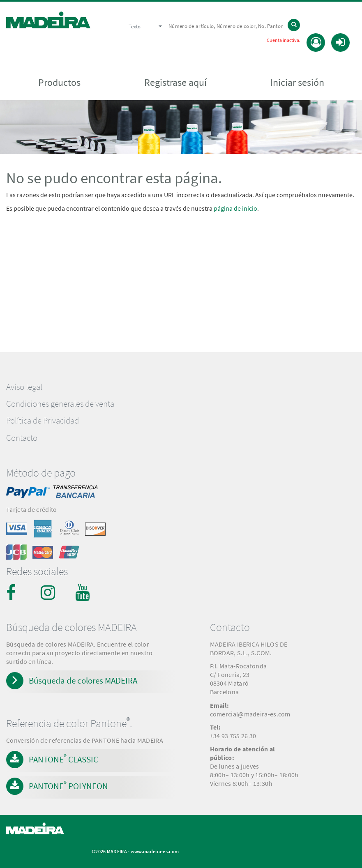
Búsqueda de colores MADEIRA (83, 680)
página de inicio (235, 208)
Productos (59, 83)
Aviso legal (24, 387)
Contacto (22, 438)
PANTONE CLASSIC (63, 759)
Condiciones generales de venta (60, 404)
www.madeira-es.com (155, 851)
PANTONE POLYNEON (68, 785)
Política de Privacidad (43, 421)
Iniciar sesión (297, 83)
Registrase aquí (175, 83)
